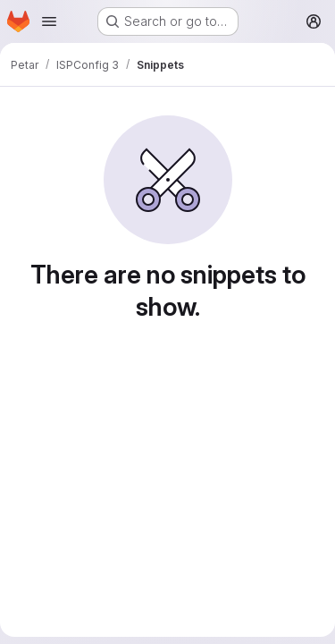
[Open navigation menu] (49, 21)
